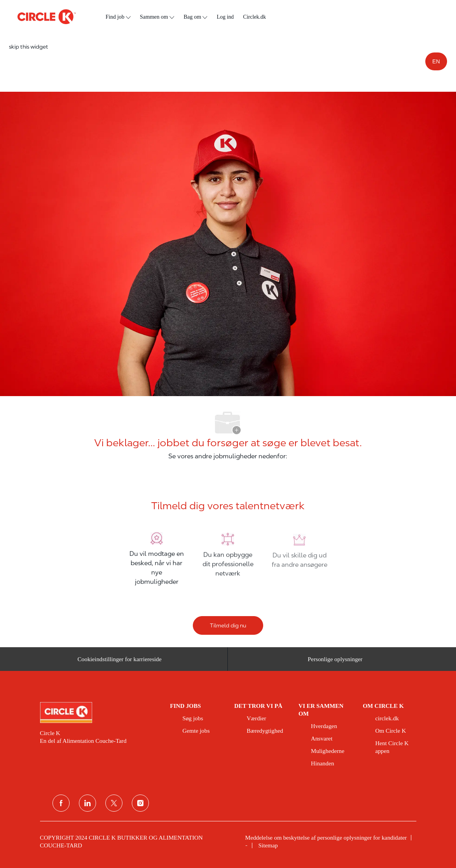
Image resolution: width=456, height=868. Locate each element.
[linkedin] (87, 803)
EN (436, 61)
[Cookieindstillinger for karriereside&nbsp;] (121, 662)
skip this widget (29, 47)
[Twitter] (114, 803)
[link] (100, 713)
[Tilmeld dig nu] (228, 625)
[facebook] (61, 803)
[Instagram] (140, 803)
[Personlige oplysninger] (335, 662)
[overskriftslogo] (47, 17)
